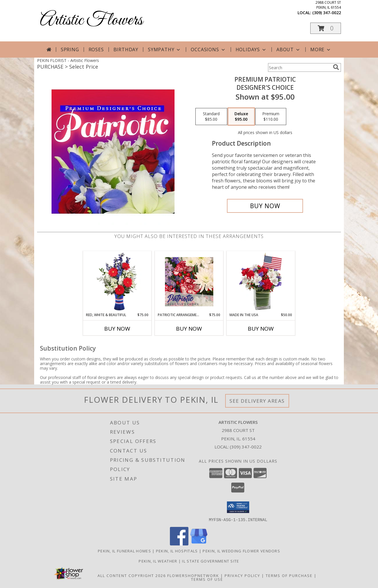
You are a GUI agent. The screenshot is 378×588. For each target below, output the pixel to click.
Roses (96, 50)
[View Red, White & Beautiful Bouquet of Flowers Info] (117, 282)
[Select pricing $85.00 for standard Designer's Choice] (211, 117)
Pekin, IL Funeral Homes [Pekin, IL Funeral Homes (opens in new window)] (124, 551)
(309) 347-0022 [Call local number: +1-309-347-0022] (327, 13)
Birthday (126, 50)
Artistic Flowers (91, 20)
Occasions (208, 50)
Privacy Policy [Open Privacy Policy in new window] (242, 575)
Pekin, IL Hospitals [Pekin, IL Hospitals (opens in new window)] (177, 551)
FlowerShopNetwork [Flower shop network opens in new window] (193, 575)
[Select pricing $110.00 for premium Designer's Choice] (271, 117)
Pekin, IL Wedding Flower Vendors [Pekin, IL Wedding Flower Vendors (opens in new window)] (241, 551)
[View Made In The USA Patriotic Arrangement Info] (261, 282)
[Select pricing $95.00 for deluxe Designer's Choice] (241, 117)
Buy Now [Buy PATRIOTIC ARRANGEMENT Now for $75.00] (189, 329)
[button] (326, 28)
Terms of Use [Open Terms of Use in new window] (207, 579)
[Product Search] (299, 67)
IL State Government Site (211, 561)
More (321, 50)
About (289, 50)
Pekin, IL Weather (158, 561)
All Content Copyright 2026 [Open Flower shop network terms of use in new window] (132, 575)
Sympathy (165, 50)
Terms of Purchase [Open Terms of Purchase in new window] (289, 575)
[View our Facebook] (179, 544)
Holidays (251, 50)
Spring (70, 50)
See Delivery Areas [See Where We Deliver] (257, 401)
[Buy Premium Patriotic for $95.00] (265, 206)
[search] (336, 67)
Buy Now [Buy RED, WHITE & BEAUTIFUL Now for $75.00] (117, 329)
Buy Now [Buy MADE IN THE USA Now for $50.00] (261, 329)
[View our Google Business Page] (199, 544)
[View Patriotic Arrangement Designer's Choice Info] (189, 282)
